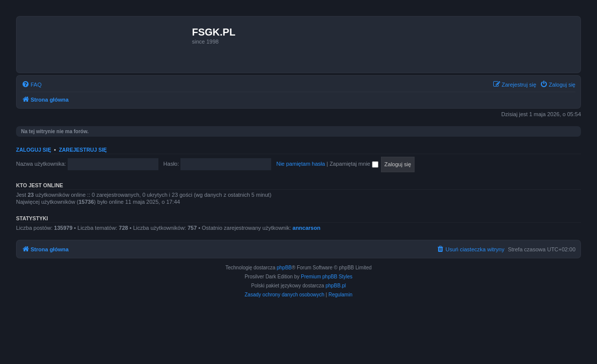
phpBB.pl (336, 286)
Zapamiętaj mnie (354, 164)
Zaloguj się (34, 150)
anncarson (307, 228)
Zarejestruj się (83, 150)
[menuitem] (32, 85)
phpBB (284, 268)
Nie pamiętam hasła (301, 164)
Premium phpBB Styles (327, 277)
